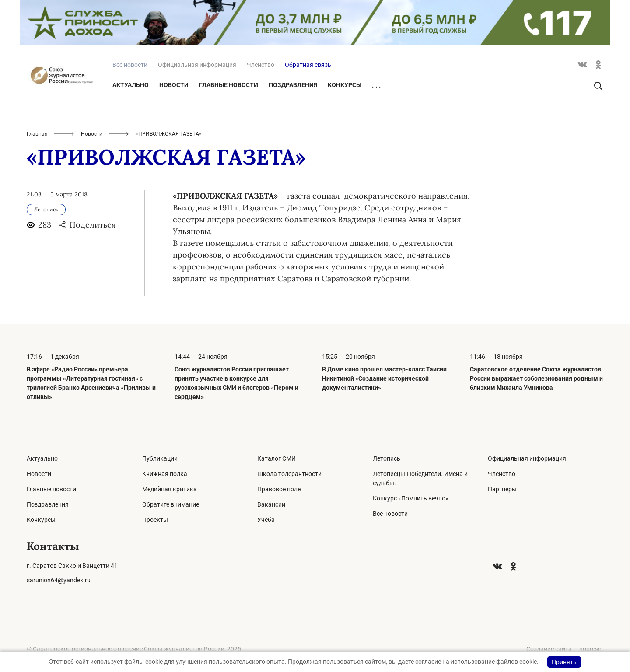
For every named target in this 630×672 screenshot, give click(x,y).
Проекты (155, 520)
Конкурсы (345, 85)
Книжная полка (165, 474)
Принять (564, 662)
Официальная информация (197, 65)
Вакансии (271, 504)
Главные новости (229, 85)
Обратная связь (308, 65)
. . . (376, 85)
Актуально (131, 85)
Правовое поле (279, 489)
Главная (37, 134)
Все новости (390, 514)
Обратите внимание (171, 504)
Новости (174, 85)
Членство (261, 65)
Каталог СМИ (276, 458)
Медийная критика (170, 489)
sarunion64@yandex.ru (59, 580)
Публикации (160, 458)
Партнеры (502, 489)
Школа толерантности (289, 474)
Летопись (387, 458)
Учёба (266, 520)
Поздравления (293, 85)
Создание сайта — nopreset (565, 649)
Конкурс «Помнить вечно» (411, 498)
